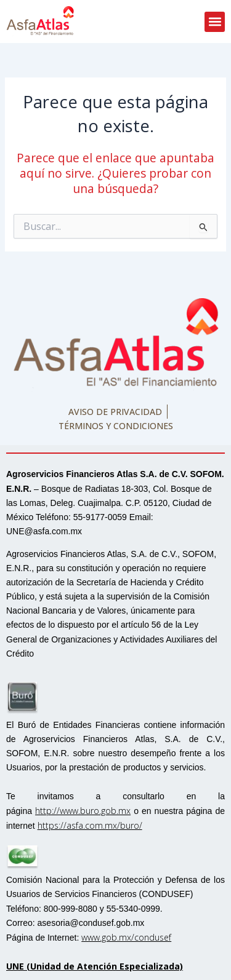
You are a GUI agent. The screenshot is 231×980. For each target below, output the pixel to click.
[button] (215, 22)
